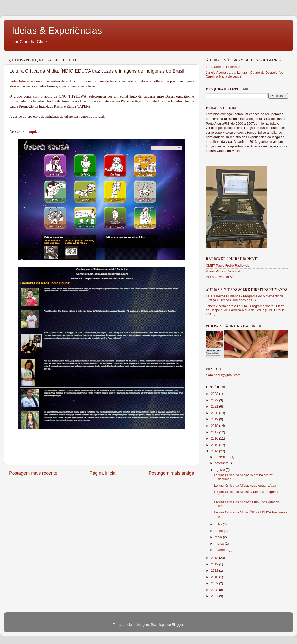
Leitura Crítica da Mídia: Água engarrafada (245, 486)
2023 (215, 394)
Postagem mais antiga (171, 473)
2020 (215, 413)
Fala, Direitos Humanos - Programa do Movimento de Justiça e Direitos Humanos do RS (245, 298)
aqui (33, 132)
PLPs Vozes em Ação (221, 277)
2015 (215, 445)
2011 (215, 571)
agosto (220, 470)
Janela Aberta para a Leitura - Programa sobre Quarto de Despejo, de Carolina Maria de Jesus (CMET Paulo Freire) (245, 310)
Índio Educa (19, 81)
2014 (215, 451)
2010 (215, 577)
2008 (215, 590)
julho (219, 524)
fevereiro (222, 550)
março (220, 544)
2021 (215, 407)
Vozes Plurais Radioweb (224, 271)
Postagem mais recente (33, 473)
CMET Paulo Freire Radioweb (228, 266)
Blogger (177, 625)
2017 (215, 432)
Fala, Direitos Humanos (223, 67)
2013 (215, 558)
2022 (215, 400)
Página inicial (103, 473)
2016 (215, 439)
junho (219, 531)
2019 (215, 419)
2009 (215, 583)
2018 (215, 426)
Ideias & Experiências (57, 31)
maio (219, 537)
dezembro (223, 457)
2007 (215, 596)
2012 (215, 564)
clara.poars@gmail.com (223, 375)
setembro (222, 463)
